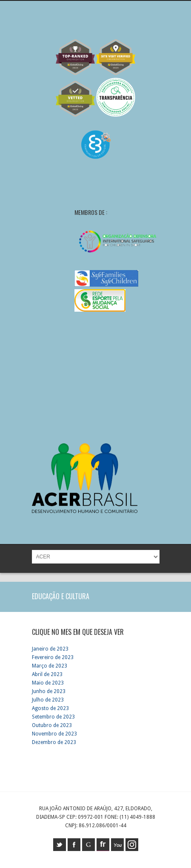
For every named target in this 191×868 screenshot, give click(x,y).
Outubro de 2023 (52, 725)
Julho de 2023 (48, 700)
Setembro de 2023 (53, 717)
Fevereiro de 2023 (53, 657)
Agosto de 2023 (50, 708)
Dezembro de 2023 (54, 742)
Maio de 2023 (48, 683)
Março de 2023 (50, 666)
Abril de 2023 (47, 674)
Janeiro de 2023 (50, 649)
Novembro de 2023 (54, 734)
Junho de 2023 (49, 691)
